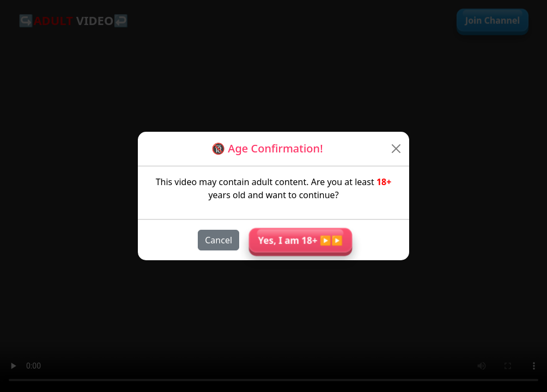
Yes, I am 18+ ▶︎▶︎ (300, 240)
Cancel (218, 240)
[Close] (396, 149)
